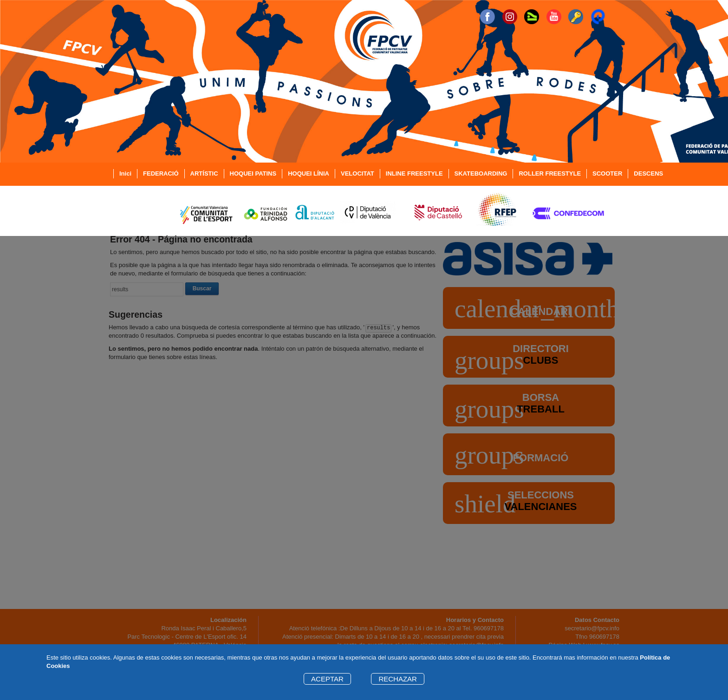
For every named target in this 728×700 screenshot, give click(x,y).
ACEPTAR (327, 679)
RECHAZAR (398, 679)
